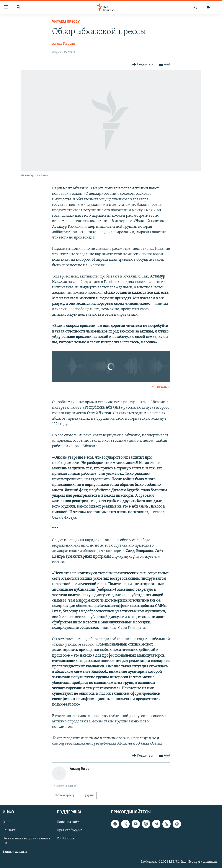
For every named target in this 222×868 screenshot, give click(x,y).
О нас (7, 822)
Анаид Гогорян (64, 44)
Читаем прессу (66, 22)
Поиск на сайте (69, 822)
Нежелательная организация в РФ (26, 841)
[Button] (143, 65)
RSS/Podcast (66, 839)
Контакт (9, 830)
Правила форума (70, 830)
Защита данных (15, 852)
